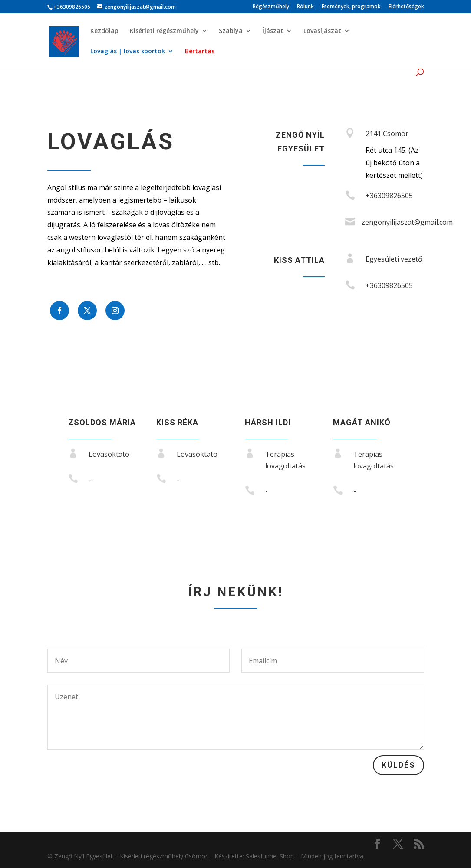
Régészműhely (271, 7)
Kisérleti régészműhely (164, 31)
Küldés (399, 765)
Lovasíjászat (322, 31)
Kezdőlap (104, 31)
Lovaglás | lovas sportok (128, 52)
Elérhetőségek (406, 7)
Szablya (231, 31)
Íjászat (273, 31)
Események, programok (351, 7)
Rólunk (305, 7)
